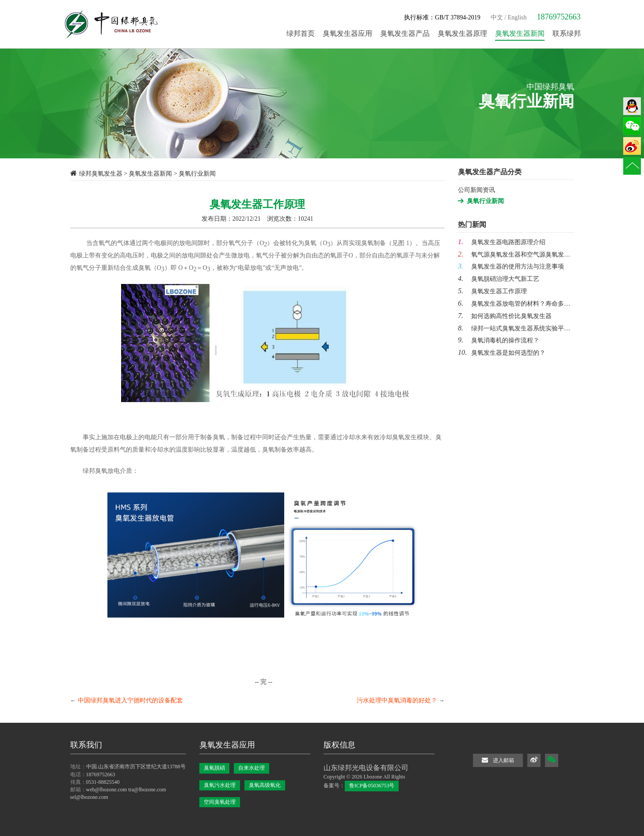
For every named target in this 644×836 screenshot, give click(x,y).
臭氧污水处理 (220, 785)
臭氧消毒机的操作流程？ (499, 340)
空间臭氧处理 (220, 802)
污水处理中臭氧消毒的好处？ (397, 700)
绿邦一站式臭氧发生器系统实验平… (514, 328)
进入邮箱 (498, 760)
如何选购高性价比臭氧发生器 (505, 316)
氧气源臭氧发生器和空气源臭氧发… (514, 255)
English (517, 17)
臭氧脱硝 (214, 768)
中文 (497, 17)
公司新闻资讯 (476, 190)
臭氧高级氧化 (265, 785)
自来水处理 (252, 768)
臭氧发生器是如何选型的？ (502, 353)
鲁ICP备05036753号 (372, 786)
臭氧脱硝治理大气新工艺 (499, 279)
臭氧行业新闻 (485, 201)
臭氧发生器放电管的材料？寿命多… (514, 304)
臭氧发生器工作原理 (492, 291)
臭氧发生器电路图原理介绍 (502, 242)
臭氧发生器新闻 (150, 174)
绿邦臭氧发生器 (101, 174)
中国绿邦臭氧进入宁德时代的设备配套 (130, 700)
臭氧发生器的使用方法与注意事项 (511, 267)
